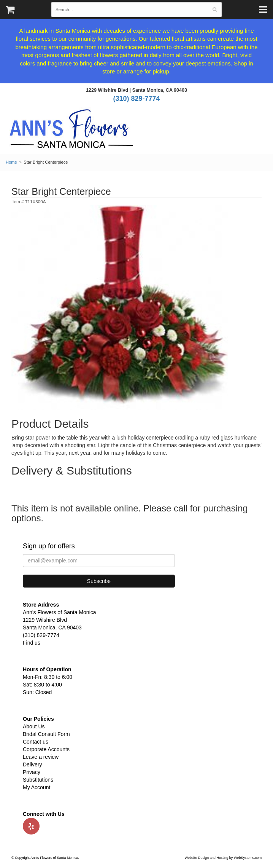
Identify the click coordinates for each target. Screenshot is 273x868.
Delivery (33, 764)
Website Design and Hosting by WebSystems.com (223, 858)
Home (11, 162)
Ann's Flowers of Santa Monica (71, 131)
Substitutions (38, 780)
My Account (37, 787)
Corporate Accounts (46, 749)
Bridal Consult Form (46, 734)
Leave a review (41, 757)
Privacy (32, 772)
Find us (32, 643)
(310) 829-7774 (136, 99)
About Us (34, 726)
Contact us (36, 742)
